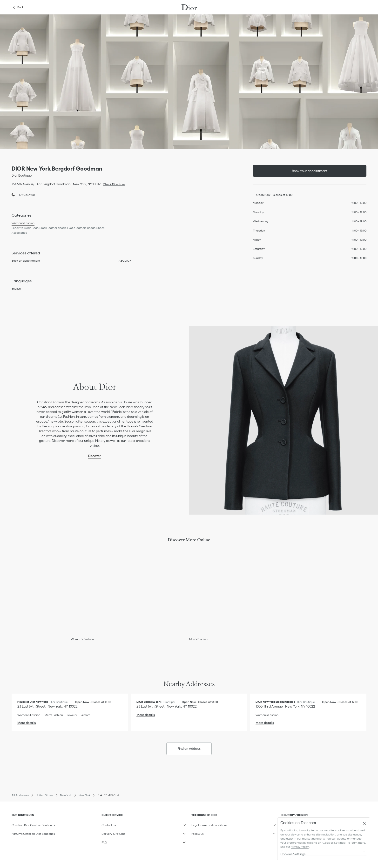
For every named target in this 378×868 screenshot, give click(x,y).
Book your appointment (310, 171)
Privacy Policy (300, 847)
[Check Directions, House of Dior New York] (47, 706)
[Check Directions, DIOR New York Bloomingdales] (285, 706)
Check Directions (113, 184)
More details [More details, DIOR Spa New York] (146, 715)
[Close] (364, 823)
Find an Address (189, 749)
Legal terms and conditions (214, 824)
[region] (324, 839)
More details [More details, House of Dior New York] (27, 723)
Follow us (214, 833)
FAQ (125, 841)
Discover (94, 456)
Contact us (125, 824)
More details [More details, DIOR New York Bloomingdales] (265, 723)
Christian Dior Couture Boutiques (33, 825)
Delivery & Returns (125, 833)
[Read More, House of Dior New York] (84, 715)
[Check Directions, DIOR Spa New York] (167, 706)
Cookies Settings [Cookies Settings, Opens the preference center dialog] (293, 854)
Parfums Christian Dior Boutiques (33, 834)
